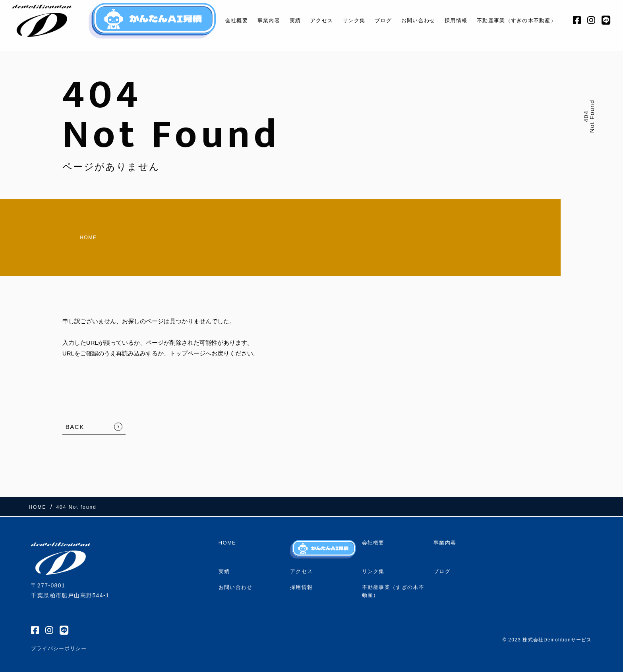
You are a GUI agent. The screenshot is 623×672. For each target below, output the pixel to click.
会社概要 (217, 21)
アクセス (309, 21)
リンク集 (344, 21)
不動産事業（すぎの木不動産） (520, 21)
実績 (280, 21)
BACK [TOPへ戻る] (75, 421)
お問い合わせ (414, 21)
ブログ (376, 21)
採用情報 (455, 21)
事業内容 (252, 21)
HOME (75, 235)
